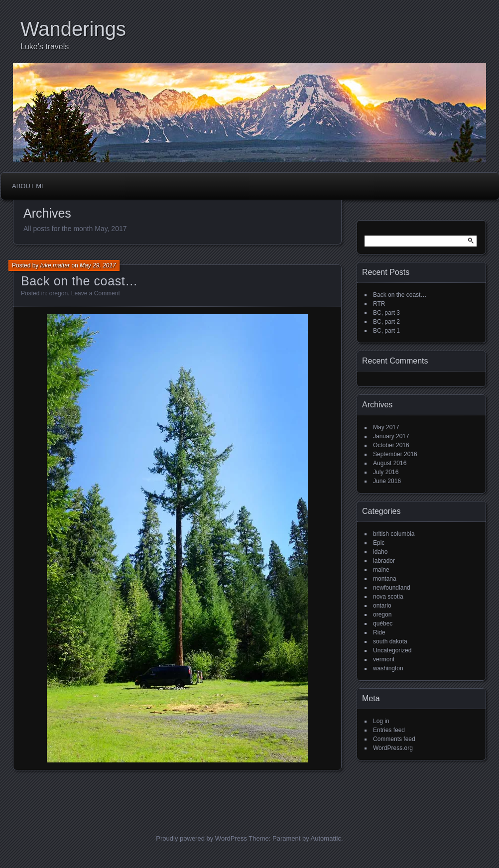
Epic (379, 543)
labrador (384, 561)
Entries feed (389, 730)
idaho (380, 552)
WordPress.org (393, 748)
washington (388, 668)
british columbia (394, 534)
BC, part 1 (386, 331)
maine (381, 570)
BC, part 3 (386, 313)
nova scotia (388, 597)
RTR (379, 304)
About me (29, 186)
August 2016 (390, 463)
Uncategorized (392, 650)
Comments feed (394, 739)
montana (385, 579)
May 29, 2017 (98, 265)
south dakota (390, 641)
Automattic (326, 838)
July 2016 (386, 472)
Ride (379, 632)
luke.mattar (55, 265)
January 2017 (391, 436)
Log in (381, 721)
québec (383, 623)
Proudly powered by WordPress (201, 838)
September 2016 (395, 454)
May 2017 (386, 427)
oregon (59, 293)
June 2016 (387, 481)
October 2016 (391, 445)
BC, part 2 (386, 322)
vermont (384, 659)
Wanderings (73, 29)
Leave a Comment (96, 293)
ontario (382, 606)
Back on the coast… (79, 281)
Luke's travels (45, 47)
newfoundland (392, 588)
